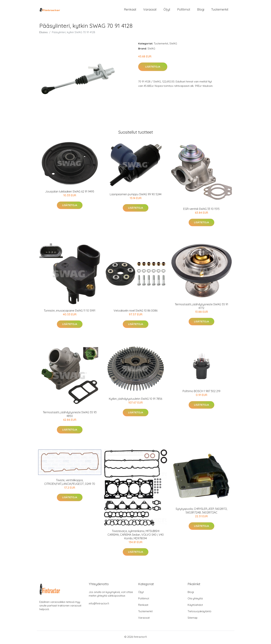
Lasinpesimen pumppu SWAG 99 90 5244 (136, 195)
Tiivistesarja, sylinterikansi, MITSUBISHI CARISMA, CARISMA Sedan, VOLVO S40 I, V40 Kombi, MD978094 (136, 536)
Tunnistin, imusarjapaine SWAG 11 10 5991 (70, 312)
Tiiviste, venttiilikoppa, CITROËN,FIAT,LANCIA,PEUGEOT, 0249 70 (70, 483)
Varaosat (150, 10)
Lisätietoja (153, 68)
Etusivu (44, 33)
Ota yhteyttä (195, 600)
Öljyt (167, 10)
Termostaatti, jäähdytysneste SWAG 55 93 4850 (70, 415)
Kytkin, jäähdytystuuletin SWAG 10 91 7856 (135, 400)
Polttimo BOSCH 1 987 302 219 (201, 392)
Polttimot (184, 10)
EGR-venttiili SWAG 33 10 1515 (201, 210)
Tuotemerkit (220, 10)
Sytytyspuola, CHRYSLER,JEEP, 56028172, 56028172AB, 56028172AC (201, 512)
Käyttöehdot (195, 606)
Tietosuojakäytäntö (199, 612)
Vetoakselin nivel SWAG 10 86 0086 (135, 312)
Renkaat (130, 10)
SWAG (173, 45)
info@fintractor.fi (99, 605)
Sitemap (193, 619)
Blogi (201, 10)
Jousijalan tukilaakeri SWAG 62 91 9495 (70, 193)
